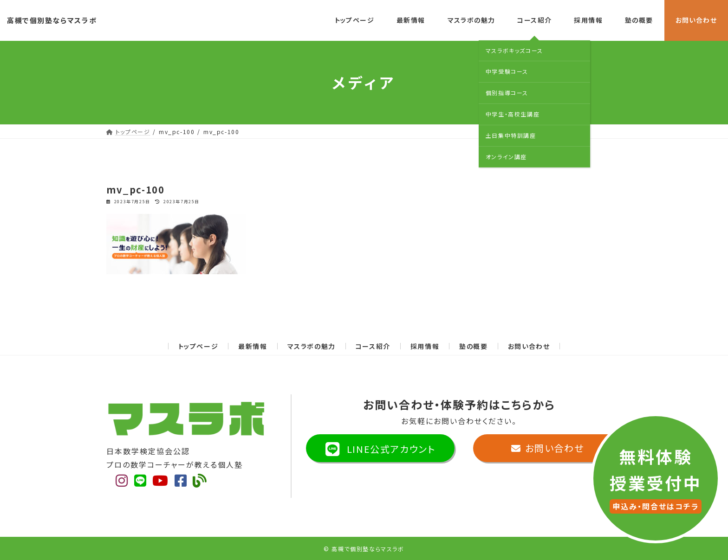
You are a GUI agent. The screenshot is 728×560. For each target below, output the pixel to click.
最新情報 (253, 346)
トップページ (198, 346)
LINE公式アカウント (380, 454)
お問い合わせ (529, 346)
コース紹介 (373, 346)
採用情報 (425, 346)
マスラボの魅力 (312, 346)
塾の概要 (473, 346)
